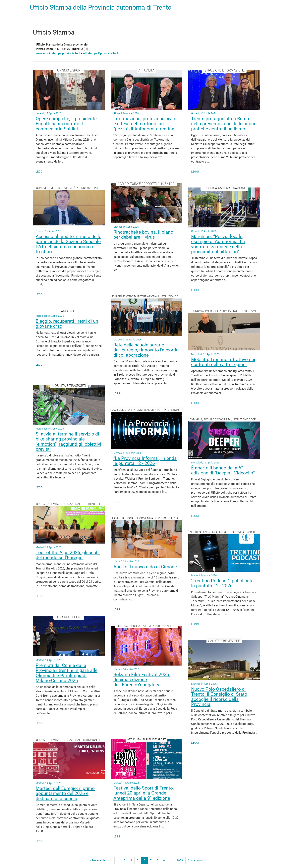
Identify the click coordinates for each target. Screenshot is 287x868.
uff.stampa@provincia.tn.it (101, 53)
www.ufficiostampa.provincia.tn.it (58, 53)
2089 (180, 860)
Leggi (40, 172)
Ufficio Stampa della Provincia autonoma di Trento (101, 7)
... (118, 860)
